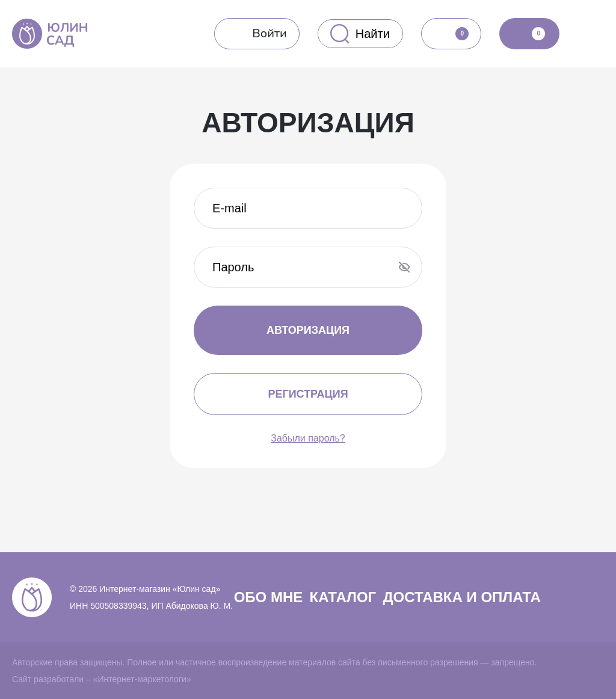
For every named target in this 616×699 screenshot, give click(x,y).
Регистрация (308, 394)
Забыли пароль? (308, 438)
